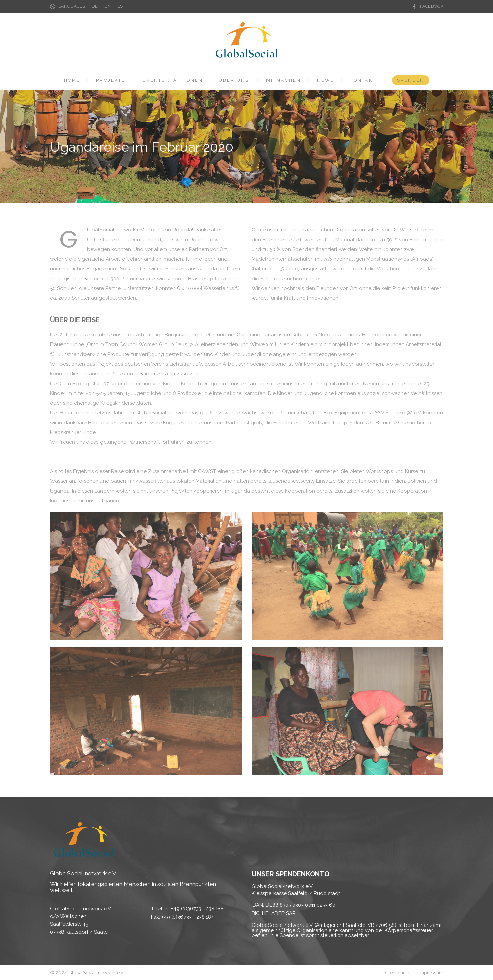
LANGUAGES (72, 6)
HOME (72, 80)
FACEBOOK (432, 6)
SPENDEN (411, 80)
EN (108, 6)
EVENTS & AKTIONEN (173, 80)
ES (120, 6)
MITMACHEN (284, 80)
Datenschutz (396, 973)
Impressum (431, 973)
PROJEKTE (111, 80)
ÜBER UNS (234, 80)
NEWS (326, 80)
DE (95, 6)
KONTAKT (363, 80)
